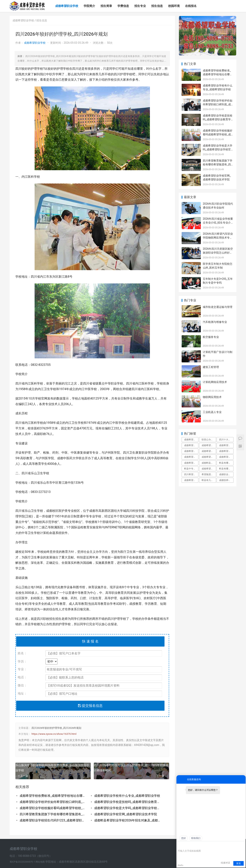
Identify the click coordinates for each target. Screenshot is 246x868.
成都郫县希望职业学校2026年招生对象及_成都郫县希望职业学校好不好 (128, 820)
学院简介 (89, 6)
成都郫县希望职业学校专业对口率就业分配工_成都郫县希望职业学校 (209, 463)
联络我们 (196, 838)
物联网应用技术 (212, 397)
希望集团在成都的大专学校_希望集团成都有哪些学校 (209, 474)
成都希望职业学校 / (24, 20)
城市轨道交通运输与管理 (218, 307)
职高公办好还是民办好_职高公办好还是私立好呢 (209, 440)
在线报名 (191, 6)
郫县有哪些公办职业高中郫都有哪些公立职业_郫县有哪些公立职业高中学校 (226, 469)
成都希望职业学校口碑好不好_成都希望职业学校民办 (191, 451)
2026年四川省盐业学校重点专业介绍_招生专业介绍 (218, 222)
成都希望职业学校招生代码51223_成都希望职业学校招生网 (53, 820)
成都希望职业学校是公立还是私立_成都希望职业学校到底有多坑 (191, 445)
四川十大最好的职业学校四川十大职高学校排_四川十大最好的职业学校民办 (226, 440)
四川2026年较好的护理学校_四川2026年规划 (56, 728)
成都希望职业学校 (67, 6)
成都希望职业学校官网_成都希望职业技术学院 (126, 814)
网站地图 (40, 862)
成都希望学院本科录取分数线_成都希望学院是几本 (191, 480)
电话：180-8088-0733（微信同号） (31, 856)
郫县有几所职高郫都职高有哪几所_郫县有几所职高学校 (209, 480)
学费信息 (123, 6)
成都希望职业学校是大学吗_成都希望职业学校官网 (128, 808)
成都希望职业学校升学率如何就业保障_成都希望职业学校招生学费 (209, 445)
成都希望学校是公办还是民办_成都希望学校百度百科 (226, 445)
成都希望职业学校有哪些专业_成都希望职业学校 (191, 457)
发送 (239, 863)
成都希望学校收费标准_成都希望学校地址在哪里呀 (53, 796)
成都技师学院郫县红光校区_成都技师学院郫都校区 (226, 480)
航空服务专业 (211, 337)
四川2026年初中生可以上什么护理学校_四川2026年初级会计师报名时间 (131, 768)
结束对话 (225, 863)
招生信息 (157, 6)
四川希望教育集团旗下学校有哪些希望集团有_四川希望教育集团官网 (53, 814)
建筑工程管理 (211, 367)
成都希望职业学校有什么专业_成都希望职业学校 (127, 796)
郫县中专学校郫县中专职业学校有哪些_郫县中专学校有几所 (191, 469)
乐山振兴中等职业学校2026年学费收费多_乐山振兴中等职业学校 (52, 768)
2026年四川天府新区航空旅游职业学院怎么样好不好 (218, 253)
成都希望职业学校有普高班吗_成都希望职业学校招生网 (226, 451)
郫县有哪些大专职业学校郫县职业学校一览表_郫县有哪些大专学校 (226, 463)
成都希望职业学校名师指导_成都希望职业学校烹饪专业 (209, 469)
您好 (184, 838)
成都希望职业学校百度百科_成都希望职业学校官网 (191, 440)
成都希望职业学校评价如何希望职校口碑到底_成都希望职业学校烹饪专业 (53, 802)
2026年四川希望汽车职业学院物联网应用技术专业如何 (218, 238)
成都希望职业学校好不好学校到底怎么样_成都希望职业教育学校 (209, 457)
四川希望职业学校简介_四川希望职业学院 (191, 474)
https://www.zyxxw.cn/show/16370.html (54, 734)
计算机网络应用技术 (215, 382)
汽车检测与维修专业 (215, 322)
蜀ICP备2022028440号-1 (23, 862)
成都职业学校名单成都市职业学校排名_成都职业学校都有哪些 (226, 474)
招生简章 (106, 6)
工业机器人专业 (212, 412)
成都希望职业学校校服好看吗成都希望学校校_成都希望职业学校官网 (53, 808)
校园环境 (174, 6)
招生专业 (140, 6)
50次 (110, 43)
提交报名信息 (90, 706)
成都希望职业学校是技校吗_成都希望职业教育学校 (128, 802)
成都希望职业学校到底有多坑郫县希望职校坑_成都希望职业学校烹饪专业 (209, 451)
